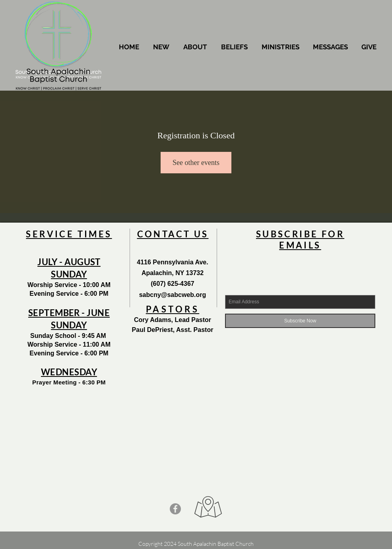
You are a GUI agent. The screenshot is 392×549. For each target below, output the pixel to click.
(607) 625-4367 (172, 284)
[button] (195, 47)
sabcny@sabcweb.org (173, 295)
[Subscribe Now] (300, 321)
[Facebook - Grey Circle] (175, 509)
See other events (196, 163)
